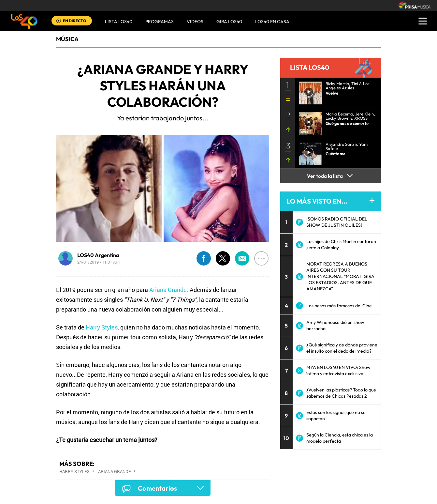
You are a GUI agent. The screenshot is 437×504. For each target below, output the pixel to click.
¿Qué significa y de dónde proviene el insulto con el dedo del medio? (342, 348)
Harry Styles (102, 327)
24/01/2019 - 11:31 (99, 262)
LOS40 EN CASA (272, 22)
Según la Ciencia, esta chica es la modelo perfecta (340, 438)
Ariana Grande (115, 471)
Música (67, 39)
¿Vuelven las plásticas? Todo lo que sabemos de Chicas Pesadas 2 (341, 393)
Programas (160, 22)
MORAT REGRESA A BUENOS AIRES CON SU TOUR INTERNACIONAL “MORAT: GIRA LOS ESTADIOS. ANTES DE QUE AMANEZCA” (340, 276)
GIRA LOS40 (229, 22)
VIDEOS (195, 22)
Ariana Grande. (169, 290)
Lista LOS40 (119, 22)
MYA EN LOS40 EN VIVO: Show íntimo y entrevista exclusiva (338, 370)
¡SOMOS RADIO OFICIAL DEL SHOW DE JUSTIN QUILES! (337, 222)
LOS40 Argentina (98, 255)
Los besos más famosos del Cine (339, 306)
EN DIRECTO (75, 21)
